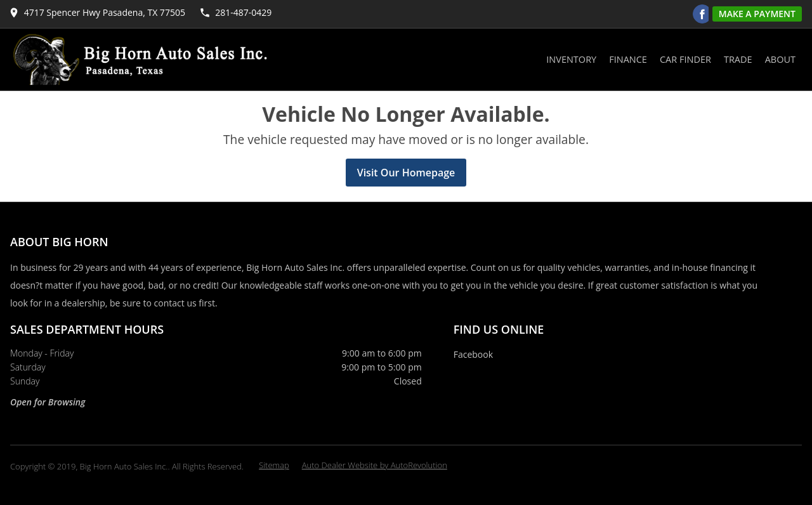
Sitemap (274, 465)
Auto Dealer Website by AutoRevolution (375, 465)
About (780, 59)
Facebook (473, 354)
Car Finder (685, 59)
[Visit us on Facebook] (702, 14)
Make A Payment (757, 14)
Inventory (571, 59)
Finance (628, 59)
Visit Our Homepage (406, 173)
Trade (738, 59)
